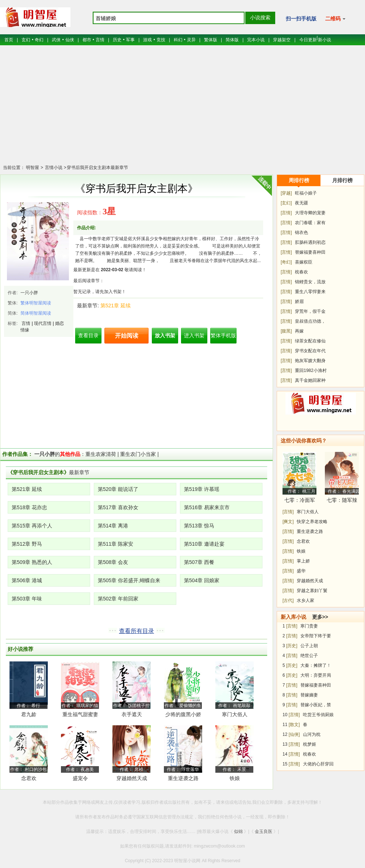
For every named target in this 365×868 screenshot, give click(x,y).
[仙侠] (294, 734)
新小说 (324, 40)
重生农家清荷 (101, 454)
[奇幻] (286, 262)
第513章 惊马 (199, 526)
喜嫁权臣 (304, 262)
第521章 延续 (116, 306)
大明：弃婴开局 (316, 675)
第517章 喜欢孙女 (118, 507)
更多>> (320, 617)
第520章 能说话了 (118, 489)
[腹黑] (286, 331)
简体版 (232, 40)
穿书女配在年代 (310, 351)
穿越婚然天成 (132, 778)
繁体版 (211, 40)
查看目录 (88, 335)
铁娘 (235, 778)
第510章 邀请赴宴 (204, 544)
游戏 (147, 40)
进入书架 (194, 335)
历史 (117, 40)
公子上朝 (309, 646)
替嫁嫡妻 (309, 695)
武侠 (56, 40)
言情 (100, 40)
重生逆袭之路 (183, 778)
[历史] (292, 646)
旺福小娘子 (306, 193)
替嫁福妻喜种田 (310, 252)
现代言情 (43, 323)
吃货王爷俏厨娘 (318, 715)
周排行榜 (299, 180)
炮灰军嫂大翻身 (310, 361)
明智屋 (32, 168)
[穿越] (286, 193)
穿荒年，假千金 (310, 311)
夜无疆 (301, 203)
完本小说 (256, 40)
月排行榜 (342, 180)
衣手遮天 (132, 714)
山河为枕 (312, 734)
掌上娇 (303, 561)
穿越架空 (282, 40)
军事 (130, 40)
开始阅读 (127, 336)
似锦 (238, 831)
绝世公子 (309, 656)
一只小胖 (29, 293)
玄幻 (26, 40)
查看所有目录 (137, 631)
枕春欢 (301, 272)
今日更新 (308, 40)
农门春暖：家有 (310, 223)
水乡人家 (306, 600)
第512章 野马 (27, 544)
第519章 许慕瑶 (202, 489)
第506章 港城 (27, 580)
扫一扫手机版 (301, 19)
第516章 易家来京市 (207, 507)
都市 (87, 40)
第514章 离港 (113, 526)
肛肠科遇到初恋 (310, 242)
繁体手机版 (223, 335)
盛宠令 (80, 778)
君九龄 (29, 714)
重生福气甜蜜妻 (80, 714)
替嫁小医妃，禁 (316, 705)
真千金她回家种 (310, 380)
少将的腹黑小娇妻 (183, 716)
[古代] (288, 600)
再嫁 (299, 331)
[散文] (294, 725)
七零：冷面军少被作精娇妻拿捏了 (300, 501)
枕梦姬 (310, 744)
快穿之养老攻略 (312, 522)
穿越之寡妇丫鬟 (312, 591)
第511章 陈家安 (116, 544)
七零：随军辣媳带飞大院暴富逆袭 (342, 501)
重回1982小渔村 (311, 370)
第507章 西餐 (199, 562)
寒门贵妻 (309, 626)
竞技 (161, 40)
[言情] (286, 213)
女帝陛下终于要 (316, 636)
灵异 (191, 40)
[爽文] (288, 522)
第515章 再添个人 (32, 526)
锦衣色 (301, 233)
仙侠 (70, 40)
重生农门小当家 (138, 454)
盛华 (301, 571)
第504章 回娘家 (202, 580)
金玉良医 (264, 831)
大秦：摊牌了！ (316, 665)
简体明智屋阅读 (36, 313)
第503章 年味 (27, 599)
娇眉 (299, 302)
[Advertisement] (182, 110)
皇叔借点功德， (310, 321)
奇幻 (39, 40)
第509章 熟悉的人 (32, 562)
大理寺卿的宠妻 (310, 213)
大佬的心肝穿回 (318, 764)
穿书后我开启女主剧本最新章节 (97, 168)
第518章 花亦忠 (29, 507)
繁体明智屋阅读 (36, 303)
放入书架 (165, 335)
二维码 (335, 19)
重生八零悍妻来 (310, 292)
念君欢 (29, 778)
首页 (9, 40)
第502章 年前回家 (118, 599)
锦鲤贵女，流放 (310, 282)
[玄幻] (286, 203)
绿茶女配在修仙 (310, 341)
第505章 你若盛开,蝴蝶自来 (129, 580)
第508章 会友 (113, 562)
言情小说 (53, 168)
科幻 (178, 40)
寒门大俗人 (235, 714)
